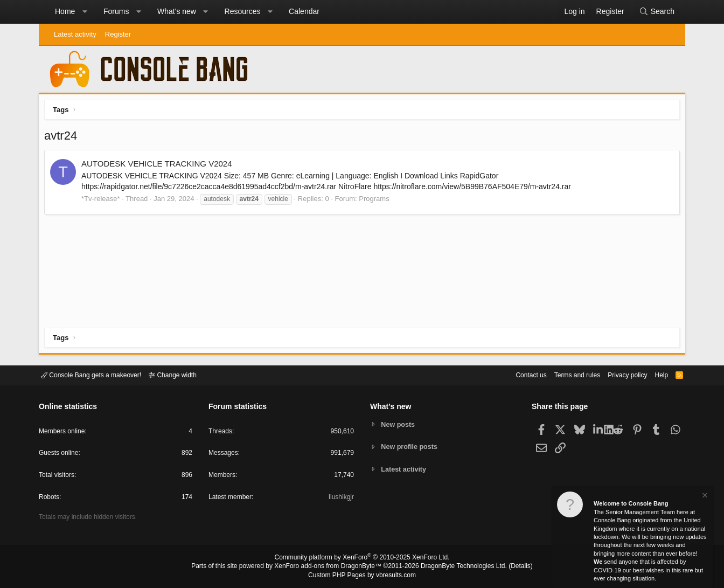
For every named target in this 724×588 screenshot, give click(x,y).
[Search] (657, 12)
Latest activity (75, 34)
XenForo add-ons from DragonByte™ (331, 567)
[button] (85, 12)
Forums (116, 11)
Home (65, 11)
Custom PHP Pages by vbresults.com (362, 576)
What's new (177, 11)
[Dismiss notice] (704, 497)
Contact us (514, 374)
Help (655, 374)
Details (507, 567)
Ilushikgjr (340, 499)
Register (118, 34)
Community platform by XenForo (362, 559)
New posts (399, 424)
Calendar (304, 11)
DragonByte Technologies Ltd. (455, 567)
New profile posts (411, 447)
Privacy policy (618, 374)
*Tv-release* (103, 201)
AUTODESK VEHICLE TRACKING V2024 (159, 166)
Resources (243, 11)
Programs (377, 201)
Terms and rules (564, 374)
